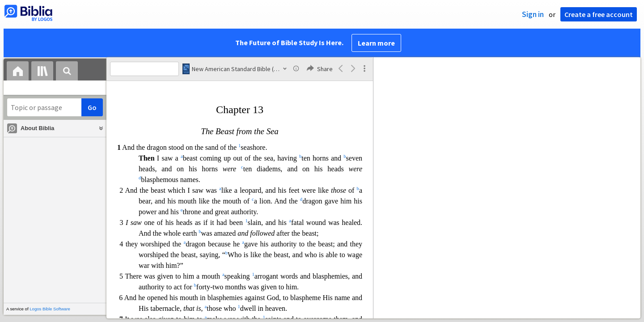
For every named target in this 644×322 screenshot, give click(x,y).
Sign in (533, 14)
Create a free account (599, 14)
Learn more (376, 43)
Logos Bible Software (50, 309)
